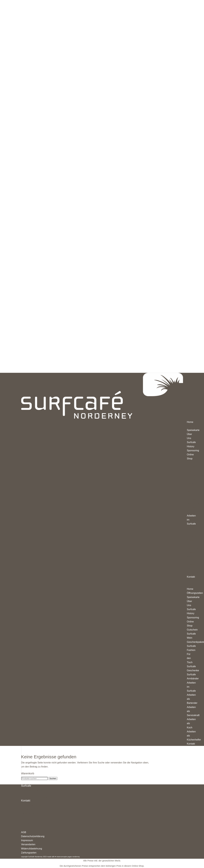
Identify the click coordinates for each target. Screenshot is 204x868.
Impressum (27, 840)
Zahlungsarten (29, 853)
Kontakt (191, 744)
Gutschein (192, 630)
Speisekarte (193, 597)
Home (190, 589)
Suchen (53, 778)
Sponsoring (193, 618)
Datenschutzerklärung (33, 836)
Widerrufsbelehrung (32, 849)
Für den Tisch (190, 658)
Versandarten (28, 844)
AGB (24, 832)
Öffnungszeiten (195, 593)
